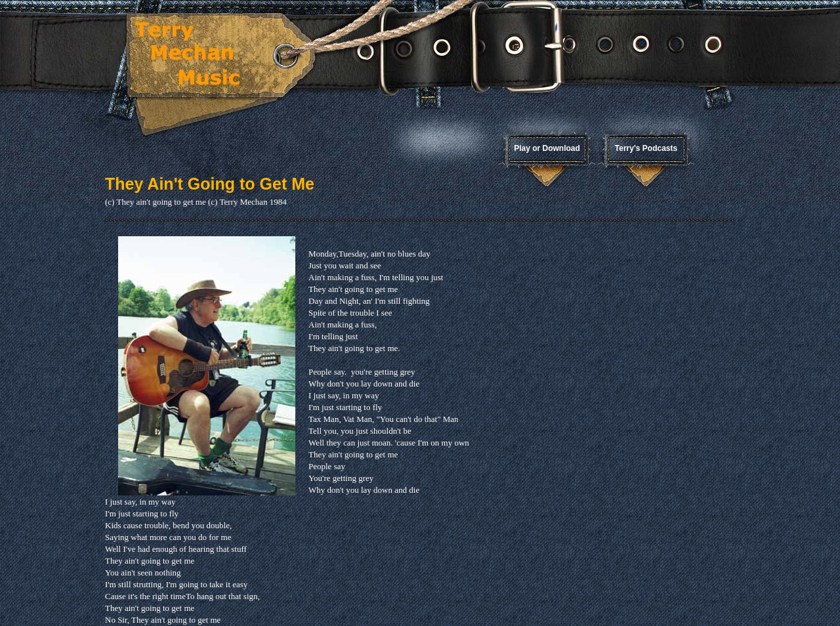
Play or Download (547, 148)
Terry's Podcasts (646, 148)
